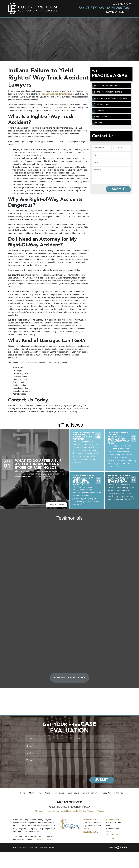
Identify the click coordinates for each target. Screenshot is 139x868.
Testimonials (58, 795)
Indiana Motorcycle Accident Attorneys (110, 98)
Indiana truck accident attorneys (57, 94)
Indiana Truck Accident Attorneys (108, 92)
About (30, 795)
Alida (76, 813)
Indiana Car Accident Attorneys (107, 86)
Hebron (48, 813)
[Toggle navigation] (128, 12)
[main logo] (33, 8)
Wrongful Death (101, 117)
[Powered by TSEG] (118, 849)
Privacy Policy (108, 795)
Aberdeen (39, 813)
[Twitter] (113, 840)
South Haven (66, 813)
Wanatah (91, 813)
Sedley (56, 813)
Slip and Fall (99, 110)
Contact (94, 795)
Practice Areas (43, 795)
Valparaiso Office (91, 822)
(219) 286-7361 (119, 8)
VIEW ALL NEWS (56, 505)
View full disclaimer (45, 841)
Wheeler (100, 813)
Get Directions (89, 830)
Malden (83, 813)
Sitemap (121, 795)
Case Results (73, 795)
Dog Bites (98, 123)
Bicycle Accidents (101, 104)
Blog (85, 795)
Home (21, 795)
